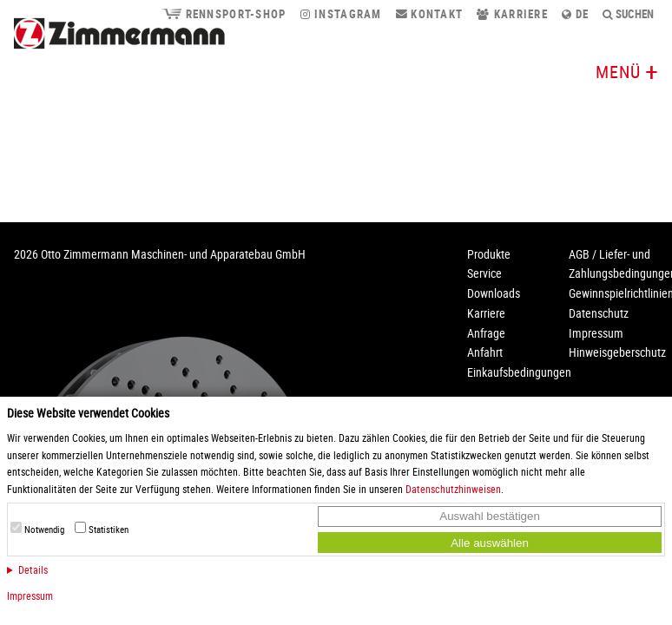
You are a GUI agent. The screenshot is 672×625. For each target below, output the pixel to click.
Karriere (512, 14)
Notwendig (44, 530)
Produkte (489, 254)
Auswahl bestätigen (490, 516)
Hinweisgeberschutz (617, 352)
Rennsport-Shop (223, 14)
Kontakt (430, 14)
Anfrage (486, 333)
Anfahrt (485, 352)
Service (484, 273)
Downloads (494, 293)
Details (33, 569)
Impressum (30, 595)
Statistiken (109, 530)
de (575, 14)
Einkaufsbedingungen (519, 372)
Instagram (341, 14)
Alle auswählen (490, 543)
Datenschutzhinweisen (453, 489)
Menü (618, 72)
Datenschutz (599, 313)
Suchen (629, 14)
